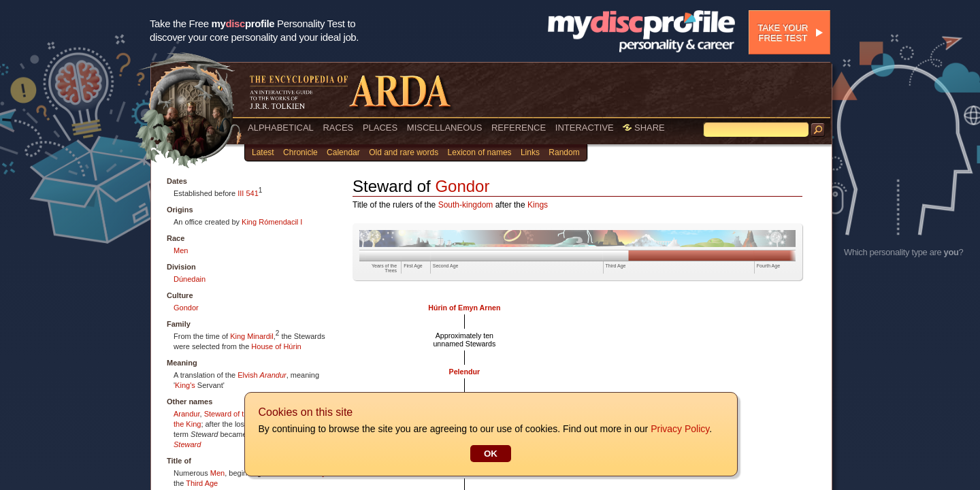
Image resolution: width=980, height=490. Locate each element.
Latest (263, 152)
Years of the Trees (384, 268)
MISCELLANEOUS (445, 128)
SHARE (643, 128)
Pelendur (465, 372)
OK (490, 454)
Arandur (273, 375)
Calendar (343, 152)
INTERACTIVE (585, 128)
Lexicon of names (480, 152)
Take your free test (783, 33)
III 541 (248, 193)
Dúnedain (190, 279)
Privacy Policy (679, 429)
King (249, 222)
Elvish (247, 375)
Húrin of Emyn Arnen (464, 308)
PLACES (380, 128)
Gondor (186, 308)
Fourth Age (768, 266)
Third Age (202, 483)
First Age (413, 266)
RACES (338, 128)
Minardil (260, 336)
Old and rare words (404, 152)
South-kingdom (466, 205)
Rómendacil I (280, 222)
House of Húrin (276, 346)
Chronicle (300, 152)
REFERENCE (519, 128)
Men (181, 250)
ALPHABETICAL (281, 128)
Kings (538, 205)
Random (564, 152)
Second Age (446, 266)
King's (185, 385)
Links (530, 152)
